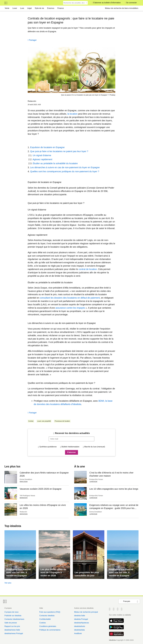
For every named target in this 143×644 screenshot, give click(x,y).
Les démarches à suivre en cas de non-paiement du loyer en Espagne (65, 167)
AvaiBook (78, 633)
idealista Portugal (81, 619)
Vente (7, 8)
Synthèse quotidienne (48, 447)
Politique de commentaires (50, 630)
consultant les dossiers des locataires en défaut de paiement (70, 298)
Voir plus (8, 583)
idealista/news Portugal (14, 633)
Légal (29, 8)
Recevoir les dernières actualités (72, 433)
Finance (61, 8)
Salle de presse (11, 623)
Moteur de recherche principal (86, 612)
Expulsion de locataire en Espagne (47, 147)
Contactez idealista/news (14, 619)
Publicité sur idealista (13, 616)
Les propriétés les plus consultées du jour (87, 574)
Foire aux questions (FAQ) (50, 612)
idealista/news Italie (12, 630)
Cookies (43, 623)
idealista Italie (80, 616)
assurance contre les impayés (70, 308)
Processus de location (62, 421)
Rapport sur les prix (12, 626)
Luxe (22, 8)
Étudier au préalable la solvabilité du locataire (55, 163)
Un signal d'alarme (42, 155)
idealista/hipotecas (82, 623)
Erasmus (51, 8)
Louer (15, 8)
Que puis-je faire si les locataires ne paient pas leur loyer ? (59, 151)
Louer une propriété (44, 421)
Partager (33, 40)
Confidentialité (45, 619)
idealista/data (79, 630)
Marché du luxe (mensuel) (95, 447)
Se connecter (131, 3)
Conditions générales (48, 626)
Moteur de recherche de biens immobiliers (122, 8)
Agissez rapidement (42, 159)
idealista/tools (80, 626)
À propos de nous (11, 612)
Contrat (31, 421)
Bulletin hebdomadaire (70, 447)
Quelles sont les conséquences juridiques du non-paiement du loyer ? (65, 171)
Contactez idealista (47, 616)
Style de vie (39, 8)
